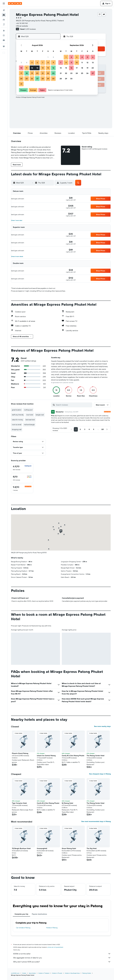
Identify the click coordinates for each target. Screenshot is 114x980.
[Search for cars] (4, 20)
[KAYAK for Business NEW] (4, 40)
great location (17, 410)
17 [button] (21, 73)
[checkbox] (22, 468)
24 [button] (21, 79)
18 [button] (27, 73)
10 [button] (21, 68)
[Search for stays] (4, 15)
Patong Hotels (87, 973)
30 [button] (53, 79)
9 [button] (53, 62)
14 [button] (43, 68)
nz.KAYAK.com (15, 973)
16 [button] (53, 68)
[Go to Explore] (4, 31)
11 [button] (27, 68)
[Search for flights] (4, 10)
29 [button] (48, 79)
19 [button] (32, 73)
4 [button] (27, 62)
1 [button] (48, 57)
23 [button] (53, 73)
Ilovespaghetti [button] (42, 848)
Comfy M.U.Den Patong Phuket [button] (73, 756)
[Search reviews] (73, 405)
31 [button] (21, 84)
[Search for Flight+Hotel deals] (4, 24)
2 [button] (53, 57)
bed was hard (30, 420)
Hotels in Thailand (44, 973)
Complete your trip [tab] (21, 914)
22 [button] (48, 73)
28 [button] (43, 79)
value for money (17, 420)
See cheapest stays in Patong (100, 774)
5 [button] (32, 62)
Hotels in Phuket (57, 973)
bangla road (40, 415)
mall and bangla (29, 425)
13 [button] (37, 68)
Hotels (24, 973)
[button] (4, 3)
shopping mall (17, 429)
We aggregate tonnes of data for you (62, 958)
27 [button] (37, 79)
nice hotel (30, 415)
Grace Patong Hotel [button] (69, 848)
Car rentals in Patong (23, 928)
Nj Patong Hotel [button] (67, 803)
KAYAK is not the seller (62, 954)
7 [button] (43, 62)
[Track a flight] (4, 35)
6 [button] (37, 62)
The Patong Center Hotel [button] (96, 756)
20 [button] (37, 73)
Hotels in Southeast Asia (72, 973)
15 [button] (48, 68)
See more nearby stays (102, 726)
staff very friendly (18, 415)
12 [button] (32, 68)
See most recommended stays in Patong (96, 821)
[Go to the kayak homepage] (15, 3)
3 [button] (21, 62)
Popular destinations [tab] (39, 914)
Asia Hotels (32, 973)
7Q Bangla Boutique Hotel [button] (21, 848)
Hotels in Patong (52, 928)
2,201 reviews (31, 29)
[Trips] (4, 46)
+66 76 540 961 (22, 23)
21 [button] (43, 73)
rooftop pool (28, 410)
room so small (17, 425)
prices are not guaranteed (55, 947)
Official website (22, 26)
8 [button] (48, 62)
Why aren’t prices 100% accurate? (62, 962)
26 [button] (32, 79)
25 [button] (27, 79)
